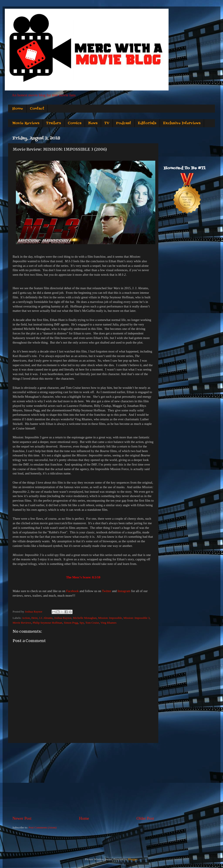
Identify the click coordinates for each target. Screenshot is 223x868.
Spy (82, 623)
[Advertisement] (83, 779)
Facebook (73, 591)
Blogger (133, 859)
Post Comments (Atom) (42, 827)
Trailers (54, 123)
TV (107, 123)
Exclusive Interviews (182, 123)
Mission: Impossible (110, 618)
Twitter (107, 591)
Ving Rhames (109, 623)
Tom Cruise (92, 623)
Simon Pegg (71, 623)
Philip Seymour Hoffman (47, 623)
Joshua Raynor (63, 618)
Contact (37, 109)
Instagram (124, 591)
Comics (75, 123)
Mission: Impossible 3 (137, 618)
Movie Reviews (26, 123)
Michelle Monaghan (85, 618)
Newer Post (22, 818)
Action (26, 618)
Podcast (124, 123)
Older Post (145, 818)
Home (18, 109)
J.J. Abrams (46, 618)
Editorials (147, 123)
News (93, 123)
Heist (35, 618)
